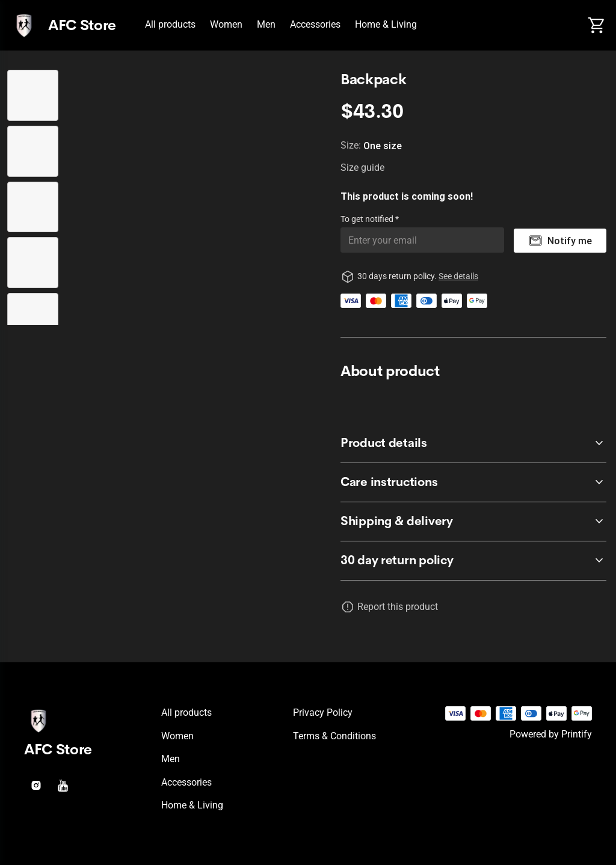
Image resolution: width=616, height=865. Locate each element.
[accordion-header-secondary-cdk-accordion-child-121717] (473, 522)
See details (458, 276)
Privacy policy (323, 713)
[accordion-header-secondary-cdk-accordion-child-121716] (473, 482)
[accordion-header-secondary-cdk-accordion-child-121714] (473, 561)
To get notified (368, 219)
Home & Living (386, 24)
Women (226, 24)
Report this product (398, 607)
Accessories (315, 24)
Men (266, 24)
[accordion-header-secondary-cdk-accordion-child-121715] (473, 443)
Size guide (362, 168)
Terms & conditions (334, 736)
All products (170, 24)
